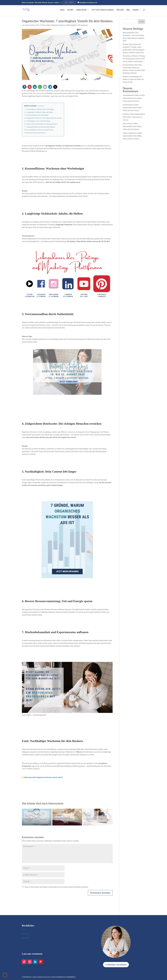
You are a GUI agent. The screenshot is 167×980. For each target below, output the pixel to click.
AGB (24, 929)
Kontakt (135, 10)
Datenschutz (26, 938)
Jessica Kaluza (30, 25)
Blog (128, 10)
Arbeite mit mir (81, 10)
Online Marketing (52, 25)
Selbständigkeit (71, 25)
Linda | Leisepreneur (129, 133)
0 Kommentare (83, 25)
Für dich (70, 10)
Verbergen (41, 106)
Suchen (142, 22)
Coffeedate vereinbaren (116, 965)
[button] (24, 87)
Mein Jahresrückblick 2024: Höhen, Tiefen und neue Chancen (134, 98)
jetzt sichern (69, 3)
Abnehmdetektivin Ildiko (131, 95)
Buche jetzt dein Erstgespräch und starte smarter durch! (44, 777)
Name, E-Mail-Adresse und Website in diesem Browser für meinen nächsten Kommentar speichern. (57, 887)
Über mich (120, 10)
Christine (126, 114)
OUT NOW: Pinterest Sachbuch (103, 10)
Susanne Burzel (128, 105)
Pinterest (62, 25)
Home (62, 10)
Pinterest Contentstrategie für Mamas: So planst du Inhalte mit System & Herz (133, 79)
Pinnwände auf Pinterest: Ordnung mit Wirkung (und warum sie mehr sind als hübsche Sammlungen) (134, 59)
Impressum (25, 934)
